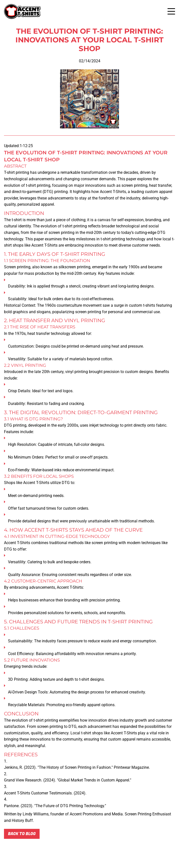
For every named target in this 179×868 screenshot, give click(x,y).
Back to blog (22, 834)
